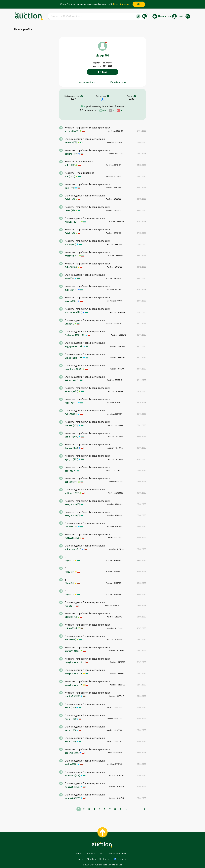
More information (121, 4)
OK (139, 4)
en (188, 16)
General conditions (117, 854)
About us (91, 859)
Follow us (121, 859)
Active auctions (87, 82)
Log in (181, 16)
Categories (91, 854)
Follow (102, 72)
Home (79, 854)
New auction (164, 16)
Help (102, 854)
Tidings (80, 859)
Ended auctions (118, 82)
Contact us (105, 859)
